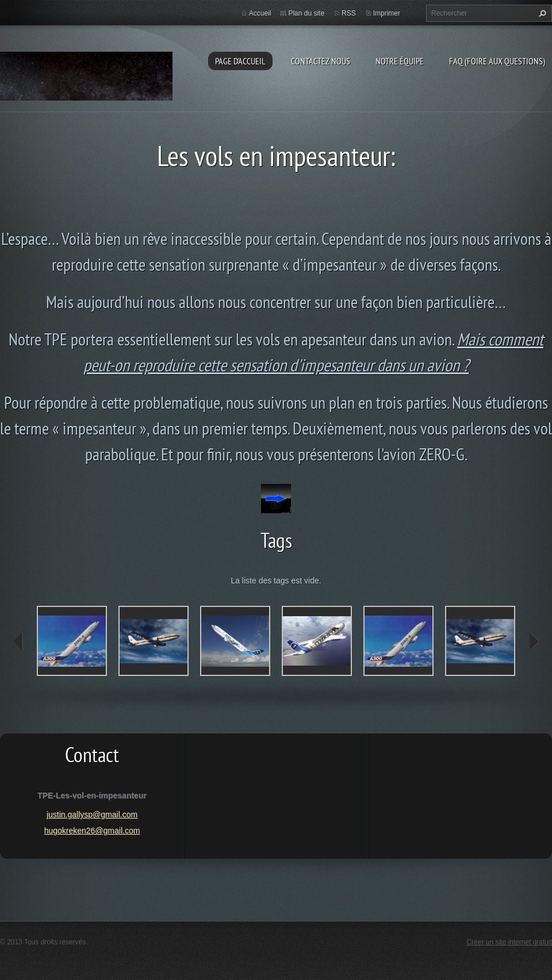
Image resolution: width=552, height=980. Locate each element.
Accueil (260, 13)
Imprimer (387, 13)
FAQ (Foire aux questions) (497, 61)
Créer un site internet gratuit (509, 942)
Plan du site (306, 13)
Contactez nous (321, 61)
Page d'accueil (240, 61)
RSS (349, 13)
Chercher (541, 13)
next (534, 641)
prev (18, 641)
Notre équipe (400, 61)
